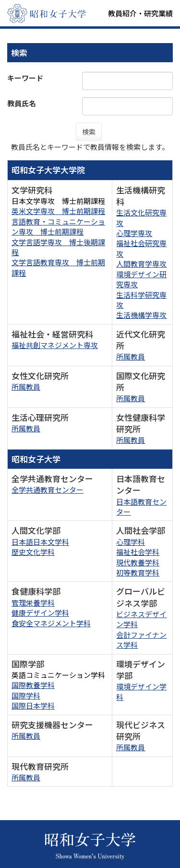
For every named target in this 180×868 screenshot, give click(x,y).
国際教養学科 (33, 685)
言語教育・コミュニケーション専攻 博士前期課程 (58, 226)
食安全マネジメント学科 (51, 623)
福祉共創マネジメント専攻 (55, 345)
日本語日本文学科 (40, 542)
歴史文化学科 (33, 552)
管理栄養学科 (33, 603)
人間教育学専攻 (141, 264)
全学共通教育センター (48, 490)
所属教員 (131, 356)
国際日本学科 (33, 705)
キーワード (25, 78)
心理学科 (131, 542)
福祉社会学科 (138, 552)
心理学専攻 (134, 233)
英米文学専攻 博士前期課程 (58, 211)
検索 (89, 132)
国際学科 (26, 695)
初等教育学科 (138, 572)
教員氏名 (22, 103)
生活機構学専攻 (141, 315)
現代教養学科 (138, 562)
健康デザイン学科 (40, 613)
